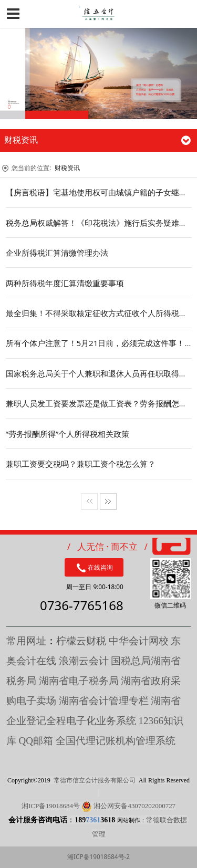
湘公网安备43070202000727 (134, 806)
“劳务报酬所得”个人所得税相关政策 (68, 434)
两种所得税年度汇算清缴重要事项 (65, 283)
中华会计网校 (139, 641)
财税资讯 (67, 168)
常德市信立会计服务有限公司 (95, 780)
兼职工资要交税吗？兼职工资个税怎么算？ (81, 464)
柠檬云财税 (81, 641)
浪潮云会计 (84, 661)
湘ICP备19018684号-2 (98, 856)
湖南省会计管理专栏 (104, 701)
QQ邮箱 (37, 741)
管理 (99, 834)
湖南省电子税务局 (79, 681)
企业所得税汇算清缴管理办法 (57, 253)
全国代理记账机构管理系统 (116, 741)
